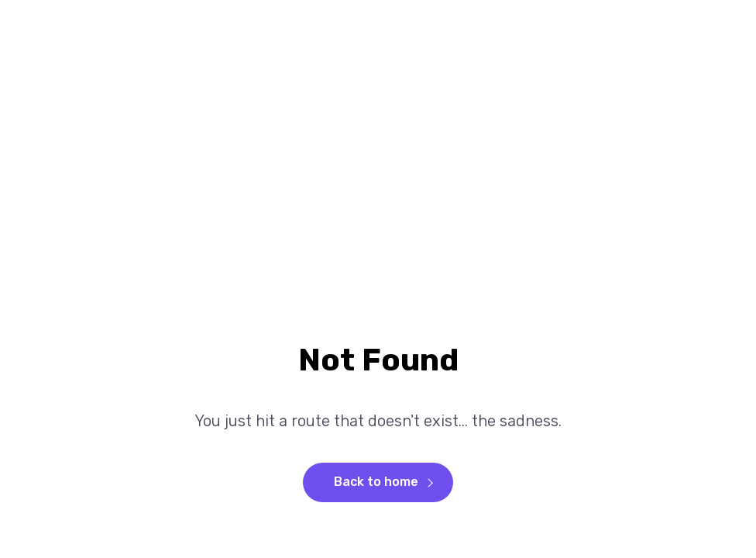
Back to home (376, 482)
